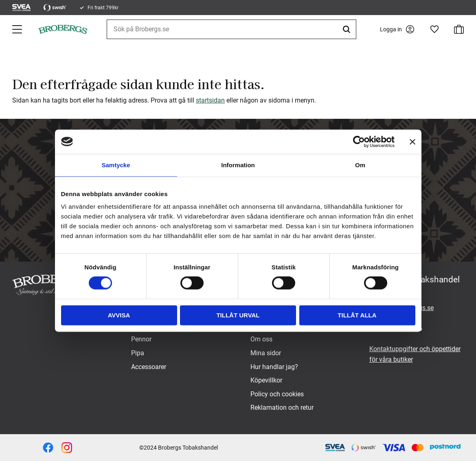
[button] (18, 29)
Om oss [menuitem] (261, 339)
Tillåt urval (238, 315)
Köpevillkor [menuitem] (266, 380)
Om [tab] (360, 165)
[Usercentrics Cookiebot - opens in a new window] (359, 142)
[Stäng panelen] (412, 142)
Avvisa (119, 315)
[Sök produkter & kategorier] (231, 29)
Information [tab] (238, 165)
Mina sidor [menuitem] (266, 353)
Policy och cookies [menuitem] (277, 394)
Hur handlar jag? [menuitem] (274, 367)
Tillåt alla (357, 315)
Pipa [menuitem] (138, 353)
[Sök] (348, 29)
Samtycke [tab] (116, 165)
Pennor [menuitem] (141, 339)
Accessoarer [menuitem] (149, 367)
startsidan (210, 100)
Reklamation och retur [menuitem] (282, 407)
